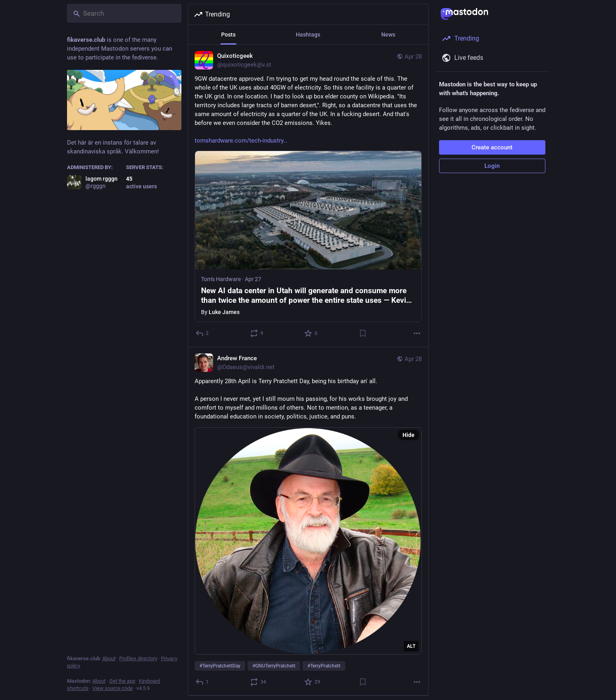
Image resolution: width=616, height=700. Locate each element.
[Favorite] (311, 333)
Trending (212, 14)
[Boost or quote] (257, 333)
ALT (411, 646)
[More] (417, 333)
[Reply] (202, 333)
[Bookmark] (362, 333)
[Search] (124, 13)
